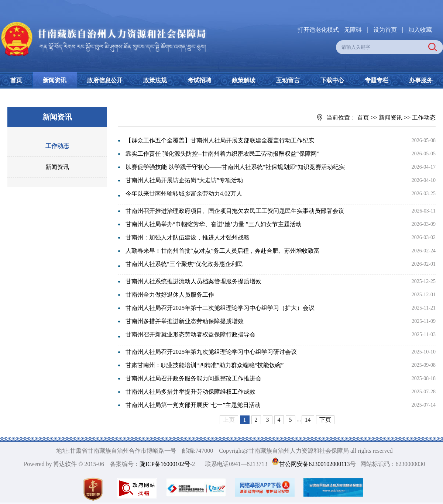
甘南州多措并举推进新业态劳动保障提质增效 (185, 321)
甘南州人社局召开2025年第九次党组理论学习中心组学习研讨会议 (211, 352)
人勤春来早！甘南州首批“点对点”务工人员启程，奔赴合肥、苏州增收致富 (223, 251)
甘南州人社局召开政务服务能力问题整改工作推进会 (193, 378)
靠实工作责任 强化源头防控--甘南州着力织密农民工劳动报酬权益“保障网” (222, 154)
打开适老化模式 (318, 30)
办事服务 (421, 80)
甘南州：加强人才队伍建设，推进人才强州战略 (188, 237)
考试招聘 (199, 80)
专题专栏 (377, 80)
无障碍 (353, 30)
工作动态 (57, 146)
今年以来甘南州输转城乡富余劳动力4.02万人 (184, 194)
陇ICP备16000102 (162, 464)
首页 (16, 80)
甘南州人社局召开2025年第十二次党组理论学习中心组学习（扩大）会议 (220, 308)
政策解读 (244, 80)
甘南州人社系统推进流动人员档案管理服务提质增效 (193, 281)
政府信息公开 (105, 80)
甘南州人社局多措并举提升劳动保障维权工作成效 (190, 392)
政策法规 (155, 80)
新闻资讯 (55, 80)
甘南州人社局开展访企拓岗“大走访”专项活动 (184, 180)
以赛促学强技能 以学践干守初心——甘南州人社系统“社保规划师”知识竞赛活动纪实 (235, 167)
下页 (325, 420)
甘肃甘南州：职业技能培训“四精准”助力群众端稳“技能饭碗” (205, 365)
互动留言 (288, 80)
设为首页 (385, 30)
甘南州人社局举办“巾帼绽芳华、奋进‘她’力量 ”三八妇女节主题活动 (214, 224)
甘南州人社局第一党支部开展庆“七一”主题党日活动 (193, 405)
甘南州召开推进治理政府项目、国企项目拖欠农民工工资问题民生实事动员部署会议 (235, 211)
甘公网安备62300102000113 (314, 464)
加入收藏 (420, 30)
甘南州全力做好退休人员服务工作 (170, 295)
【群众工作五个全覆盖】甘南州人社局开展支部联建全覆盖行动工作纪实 (220, 140)
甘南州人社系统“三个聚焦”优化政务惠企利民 (184, 264)
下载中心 (332, 80)
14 (308, 420)
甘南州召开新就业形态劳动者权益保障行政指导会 (190, 334)
